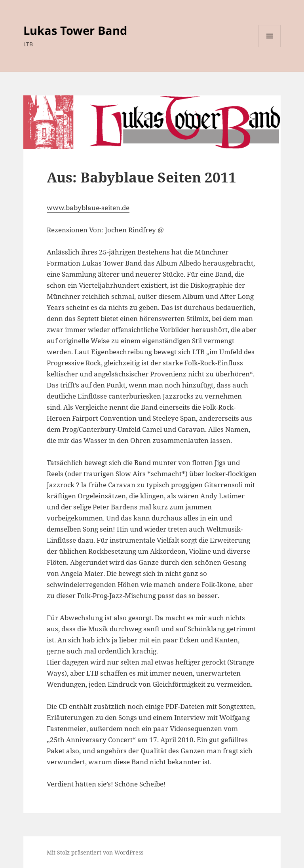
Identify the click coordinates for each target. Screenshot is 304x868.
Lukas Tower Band (75, 30)
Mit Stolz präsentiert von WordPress (95, 852)
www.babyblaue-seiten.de (88, 208)
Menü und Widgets (270, 47)
